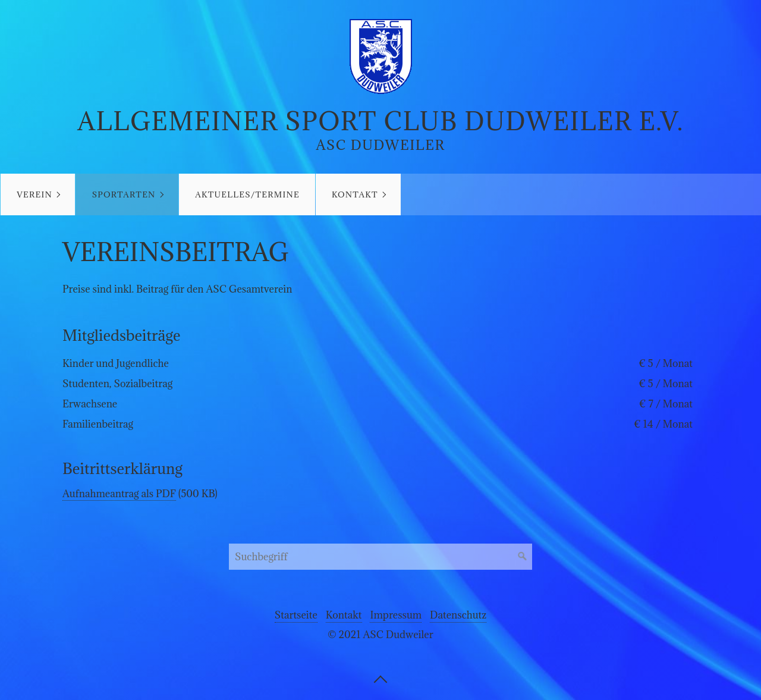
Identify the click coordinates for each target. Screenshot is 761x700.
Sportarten (124, 194)
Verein (34, 194)
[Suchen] (523, 557)
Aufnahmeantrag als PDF (119, 494)
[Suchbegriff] (380, 557)
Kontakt (355, 194)
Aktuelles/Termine (247, 194)
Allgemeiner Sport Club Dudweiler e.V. (380, 121)
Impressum (396, 615)
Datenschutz (458, 615)
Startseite (296, 615)
